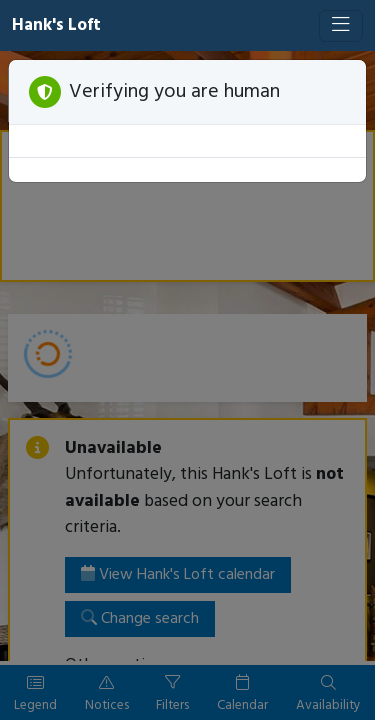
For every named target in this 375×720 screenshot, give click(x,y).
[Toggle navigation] (341, 26)
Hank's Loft (56, 25)
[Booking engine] (187, 385)
